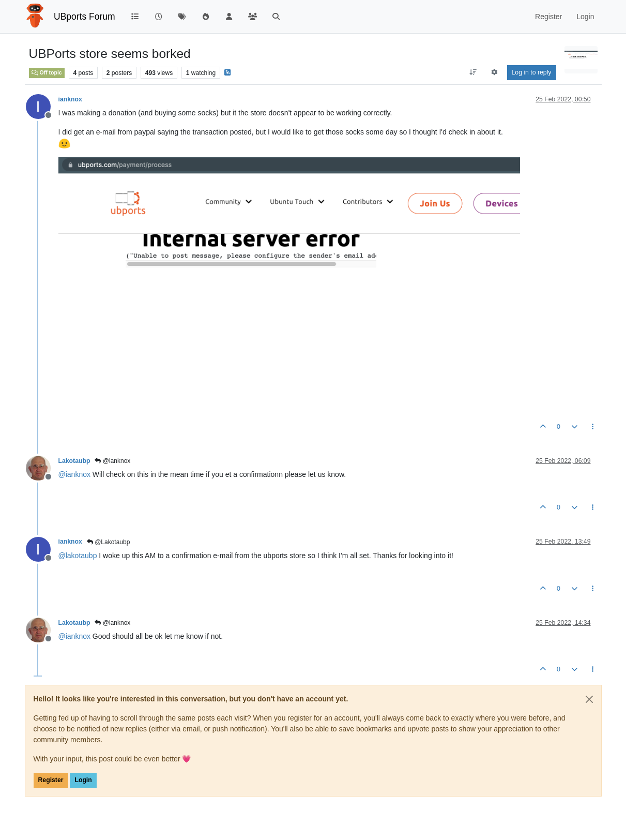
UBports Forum (85, 17)
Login (83, 780)
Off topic (47, 72)
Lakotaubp (74, 461)
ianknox (70, 99)
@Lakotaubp (109, 542)
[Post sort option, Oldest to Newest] (473, 72)
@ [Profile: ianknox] (74, 474)
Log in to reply (532, 72)
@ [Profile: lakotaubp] (78, 556)
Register (51, 780)
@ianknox (112, 461)
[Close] (589, 699)
